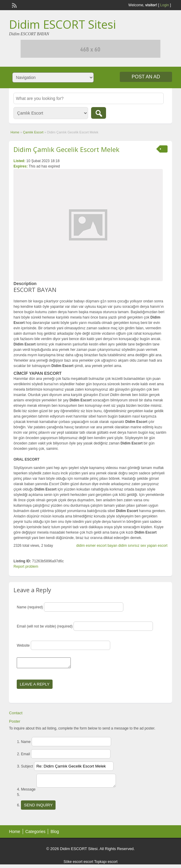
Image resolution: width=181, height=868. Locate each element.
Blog (55, 835)
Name (26, 744)
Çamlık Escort (33, 132)
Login (164, 5)
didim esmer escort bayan (97, 546)
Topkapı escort (106, 865)
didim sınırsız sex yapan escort (143, 546)
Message (28, 793)
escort (88, 865)
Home (15, 132)
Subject (27, 768)
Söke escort (73, 865)
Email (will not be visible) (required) (45, 626)
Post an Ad (146, 77)
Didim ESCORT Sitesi (62, 24)
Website (23, 645)
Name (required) (30, 607)
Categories (36, 835)
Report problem (26, 567)
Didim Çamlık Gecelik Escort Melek (66, 149)
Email (25, 756)
